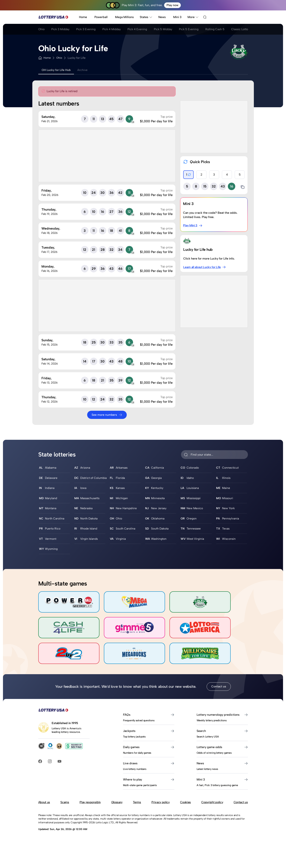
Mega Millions (124, 17)
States (146, 17)
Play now (172, 5)
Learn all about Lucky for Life (205, 267)
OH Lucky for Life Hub (57, 70)
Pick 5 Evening (197, 30)
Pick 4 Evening (143, 30)
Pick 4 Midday (116, 30)
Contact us (219, 696)
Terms (137, 812)
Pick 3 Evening (89, 30)
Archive (85, 70)
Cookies (185, 812)
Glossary (117, 812)
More (193, 17)
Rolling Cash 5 (224, 30)
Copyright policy (212, 812)
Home (83, 17)
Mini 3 (177, 17)
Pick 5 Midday (170, 30)
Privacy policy (161, 812)
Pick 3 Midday (62, 30)
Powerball (101, 17)
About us (44, 812)
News (162, 17)
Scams (65, 812)
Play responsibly (90, 812)
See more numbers (107, 415)
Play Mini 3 (193, 225)
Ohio (42, 30)
